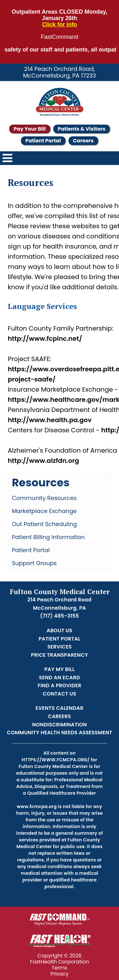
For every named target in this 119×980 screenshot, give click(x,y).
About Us (60, 630)
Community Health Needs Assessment (60, 733)
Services (60, 647)
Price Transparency (60, 655)
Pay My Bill (60, 669)
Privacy (60, 974)
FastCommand (59, 37)
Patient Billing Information (48, 537)
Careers (83, 141)
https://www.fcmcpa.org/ (56, 760)
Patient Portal (43, 141)
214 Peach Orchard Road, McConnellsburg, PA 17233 (60, 72)
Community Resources (44, 498)
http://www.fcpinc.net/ (45, 339)
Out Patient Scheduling (44, 524)
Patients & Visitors (82, 129)
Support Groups (34, 563)
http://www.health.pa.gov (50, 420)
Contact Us (60, 694)
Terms (60, 968)
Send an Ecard (60, 678)
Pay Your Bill (30, 129)
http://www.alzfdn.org (43, 461)
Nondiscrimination (60, 725)
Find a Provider (60, 685)
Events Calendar (60, 708)
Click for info (59, 25)
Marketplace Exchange (44, 511)
